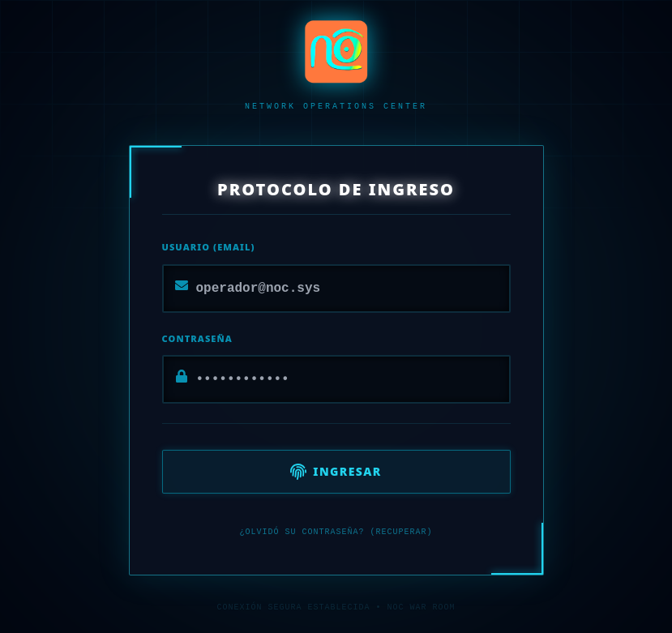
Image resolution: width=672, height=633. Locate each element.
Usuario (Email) (209, 247)
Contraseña (197, 338)
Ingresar (336, 472)
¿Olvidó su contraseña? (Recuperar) (336, 532)
